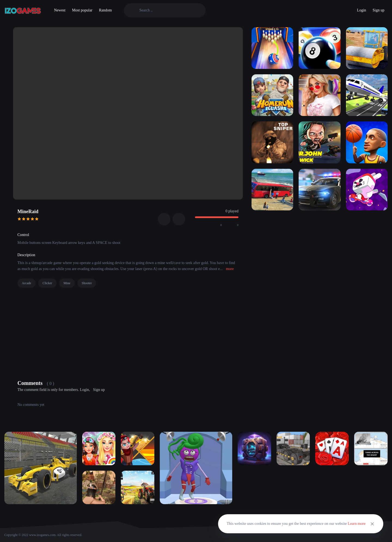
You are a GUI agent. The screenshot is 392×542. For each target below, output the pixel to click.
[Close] (372, 524)
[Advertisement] (128, 332)
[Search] (169, 10)
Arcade (27, 283)
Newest (60, 10)
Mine (67, 283)
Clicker (47, 283)
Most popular (82, 10)
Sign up (379, 10)
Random (105, 10)
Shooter (87, 283)
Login (361, 10)
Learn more (357, 524)
